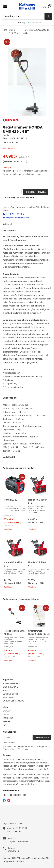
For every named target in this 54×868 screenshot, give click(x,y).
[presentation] (25, 183)
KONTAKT (7, 711)
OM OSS (6, 715)
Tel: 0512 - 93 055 (13, 214)
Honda (6, 135)
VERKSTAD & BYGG (10, 694)
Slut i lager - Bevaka (35, 192)
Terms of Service (18, 749)
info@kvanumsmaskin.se (16, 218)
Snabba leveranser (34, 23)
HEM (5, 30)
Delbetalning (20, 23)
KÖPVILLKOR (8, 718)
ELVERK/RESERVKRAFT (12, 684)
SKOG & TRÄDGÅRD (11, 687)
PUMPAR (6, 691)
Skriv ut (7, 224)
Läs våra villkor (9, 743)
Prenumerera (42, 737)
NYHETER (7, 722)
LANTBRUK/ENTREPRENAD (14, 701)
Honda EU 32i (11, 500)
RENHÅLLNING (8, 697)
